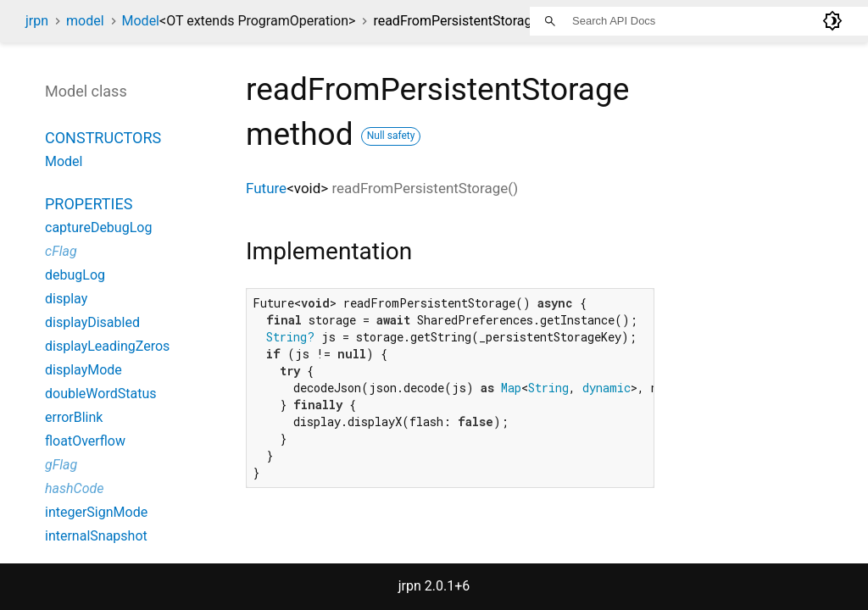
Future (266, 188)
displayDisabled (92, 322)
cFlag (61, 251)
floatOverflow (85, 441)
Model (239, 21)
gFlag (61, 465)
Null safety (391, 136)
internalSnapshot (96, 536)
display (66, 299)
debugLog (75, 275)
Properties (89, 204)
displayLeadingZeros (107, 346)
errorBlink (74, 417)
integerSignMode (96, 512)
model (85, 21)
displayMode (83, 370)
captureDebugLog (98, 227)
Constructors (103, 138)
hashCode (74, 488)
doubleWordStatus (100, 394)
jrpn (37, 21)
